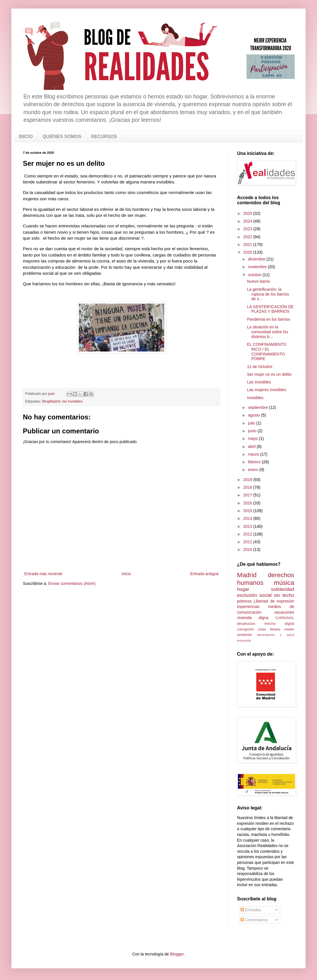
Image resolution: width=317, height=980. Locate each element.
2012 (248, 534)
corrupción (245, 629)
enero (254, 470)
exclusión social (254, 595)
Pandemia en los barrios (269, 319)
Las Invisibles (259, 382)
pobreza (244, 601)
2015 (248, 511)
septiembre (258, 407)
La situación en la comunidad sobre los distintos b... (268, 332)
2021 (248, 245)
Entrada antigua (204, 574)
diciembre (257, 259)
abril (252, 446)
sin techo (284, 595)
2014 (248, 518)
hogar (243, 589)
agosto (254, 415)
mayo (253, 439)
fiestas (275, 629)
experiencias (248, 607)
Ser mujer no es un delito (269, 374)
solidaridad (283, 589)
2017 (248, 495)
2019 (248, 480)
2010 (248, 549)
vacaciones (284, 612)
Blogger (177, 954)
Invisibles (255, 398)
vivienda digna (253, 618)
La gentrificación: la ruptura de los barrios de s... (268, 294)
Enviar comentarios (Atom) (72, 583)
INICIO (26, 137)
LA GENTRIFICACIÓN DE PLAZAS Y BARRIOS (270, 309)
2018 (248, 487)
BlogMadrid (51, 401)
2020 (248, 252)
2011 (248, 542)
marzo (254, 454)
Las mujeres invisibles (267, 390)
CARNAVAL (285, 618)
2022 (248, 237)
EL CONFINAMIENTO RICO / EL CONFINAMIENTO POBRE (267, 351)
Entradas (251, 910)
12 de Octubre (260, 367)
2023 (248, 229)
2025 (248, 213)
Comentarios (254, 920)
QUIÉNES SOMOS (62, 137)
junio (253, 431)
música (284, 583)
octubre (255, 275)
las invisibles (72, 401)
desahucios (246, 624)
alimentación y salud (276, 635)
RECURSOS (104, 137)
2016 (248, 503)
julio (252, 423)
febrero (255, 462)
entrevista (244, 640)
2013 (248, 526)
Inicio (126, 574)
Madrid (247, 575)
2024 (248, 221)
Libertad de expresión (274, 601)
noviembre (258, 267)
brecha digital (279, 624)
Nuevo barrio (258, 281)
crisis (262, 629)
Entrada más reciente (43, 574)
